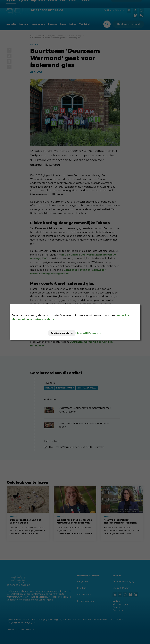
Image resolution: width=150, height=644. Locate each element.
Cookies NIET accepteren (93, 333)
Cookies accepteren (62, 333)
